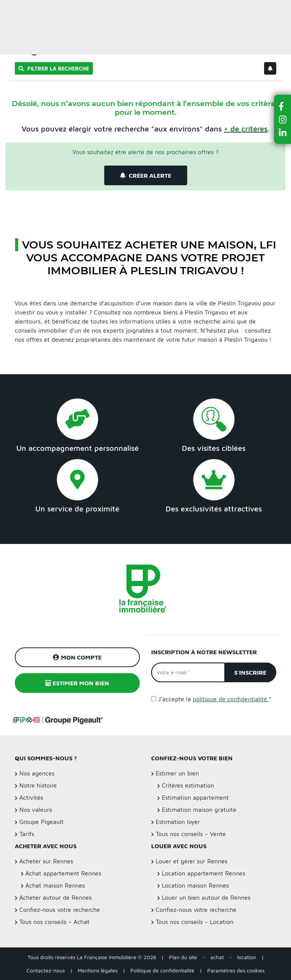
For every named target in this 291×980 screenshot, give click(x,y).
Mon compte (77, 657)
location (247, 957)
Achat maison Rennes (55, 885)
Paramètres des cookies (236, 970)
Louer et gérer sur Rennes (192, 861)
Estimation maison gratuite (199, 810)
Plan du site (183, 957)
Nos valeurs (36, 810)
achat (217, 957)
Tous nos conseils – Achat (54, 922)
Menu (12, 10)
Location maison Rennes (195, 885)
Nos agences (37, 773)
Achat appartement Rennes (63, 873)
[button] (283, 106)
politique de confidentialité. (231, 699)
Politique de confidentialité (162, 970)
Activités (31, 797)
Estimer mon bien (77, 683)
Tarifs (27, 834)
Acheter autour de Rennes (56, 897)
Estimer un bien (268, 10)
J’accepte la (215, 699)
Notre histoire (38, 785)
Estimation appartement (195, 797)
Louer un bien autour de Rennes (206, 897)
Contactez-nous (46, 970)
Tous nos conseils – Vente (191, 834)
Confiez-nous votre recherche (60, 910)
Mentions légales (98, 970)
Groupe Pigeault (41, 822)
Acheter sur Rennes (46, 861)
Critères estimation (188, 785)
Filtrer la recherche (54, 68)
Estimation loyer (178, 822)
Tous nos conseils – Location (195, 922)
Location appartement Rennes (203, 873)
